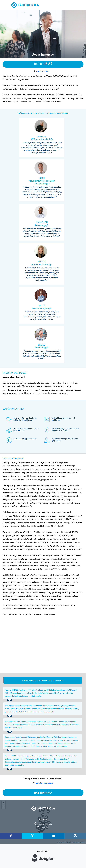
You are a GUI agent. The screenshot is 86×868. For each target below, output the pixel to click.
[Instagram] (75, 836)
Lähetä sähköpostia (45, 783)
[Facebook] (11, 836)
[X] (32, 836)
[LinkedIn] (54, 836)
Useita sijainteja (42, 71)
